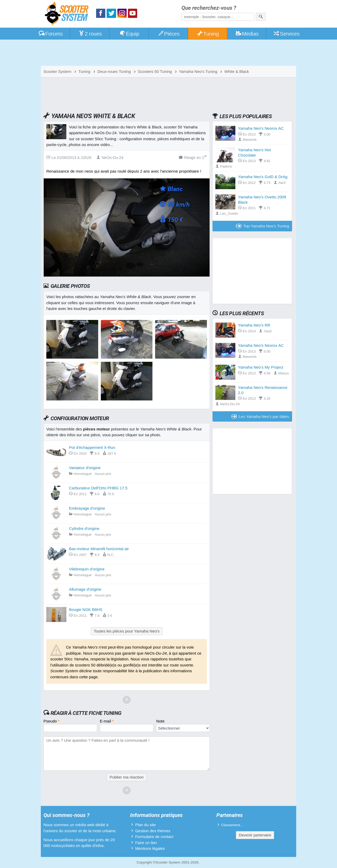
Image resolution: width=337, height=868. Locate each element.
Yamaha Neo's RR (254, 325)
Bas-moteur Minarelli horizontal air (99, 549)
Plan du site (145, 825)
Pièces (168, 34)
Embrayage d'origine (87, 508)
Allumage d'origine (85, 589)
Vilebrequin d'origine (87, 569)
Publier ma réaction (127, 777)
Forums (51, 34)
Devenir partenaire (255, 835)
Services (286, 34)
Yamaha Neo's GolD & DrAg (263, 177)
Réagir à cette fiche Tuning (86, 713)
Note (160, 721)
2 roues (90, 34)
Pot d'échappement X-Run (92, 447)
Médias (247, 34)
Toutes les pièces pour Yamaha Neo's (127, 631)
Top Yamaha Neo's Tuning (262, 226)
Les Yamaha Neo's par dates (260, 416)
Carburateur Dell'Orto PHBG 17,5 (98, 488)
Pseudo (51, 721)
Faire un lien (146, 843)
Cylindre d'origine (84, 528)
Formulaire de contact (154, 837)
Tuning (208, 34)
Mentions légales (150, 848)
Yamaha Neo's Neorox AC (261, 128)
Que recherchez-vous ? (209, 8)
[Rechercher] (261, 17)
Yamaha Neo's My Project (261, 367)
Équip (129, 34)
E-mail (107, 721)
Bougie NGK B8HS (86, 609)
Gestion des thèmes (153, 831)
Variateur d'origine (85, 468)
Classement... (232, 825)
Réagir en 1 (193, 157)
